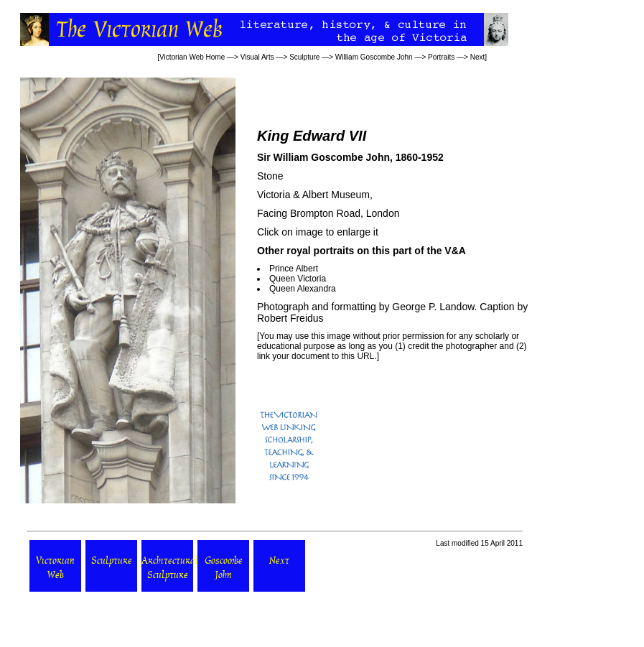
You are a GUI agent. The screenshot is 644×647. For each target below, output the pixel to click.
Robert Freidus (290, 318)
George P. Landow (433, 307)
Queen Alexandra (303, 289)
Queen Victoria (298, 279)
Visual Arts (257, 57)
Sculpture (304, 57)
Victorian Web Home (192, 57)
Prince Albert (294, 269)
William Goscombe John (374, 57)
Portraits (441, 57)
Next (478, 57)
